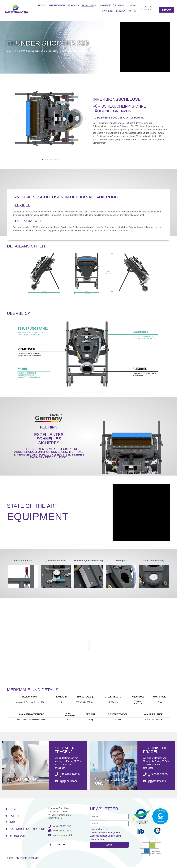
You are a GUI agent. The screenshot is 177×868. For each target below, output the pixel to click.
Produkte (89, 6)
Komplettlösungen (113, 6)
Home (41, 5)
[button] (15, 119)
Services (73, 5)
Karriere (108, 11)
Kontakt (121, 11)
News (133, 5)
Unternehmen (56, 5)
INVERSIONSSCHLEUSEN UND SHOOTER (35, 51)
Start (10, 51)
